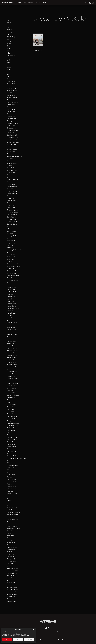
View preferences (29, 639)
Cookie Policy (18, 642)
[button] (34, 629)
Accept (7, 639)
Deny (18, 639)
